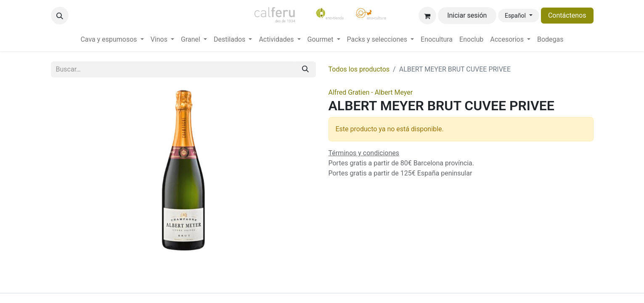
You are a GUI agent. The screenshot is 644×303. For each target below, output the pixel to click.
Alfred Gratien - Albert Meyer (371, 92)
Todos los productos (359, 69)
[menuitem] (112, 40)
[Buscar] (305, 69)
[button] (60, 16)
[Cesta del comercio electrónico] (427, 16)
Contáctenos (567, 15)
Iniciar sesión (467, 15)
